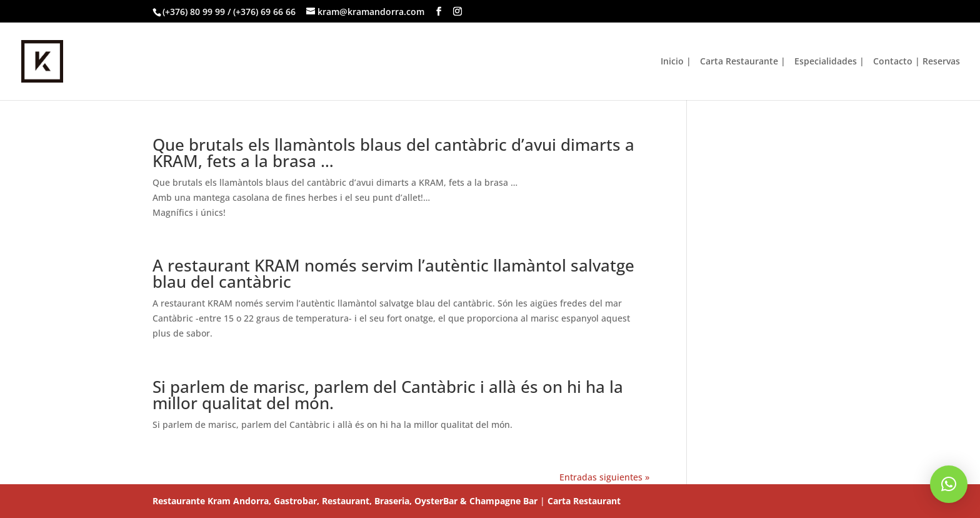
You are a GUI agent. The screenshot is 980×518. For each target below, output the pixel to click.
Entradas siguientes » (604, 477)
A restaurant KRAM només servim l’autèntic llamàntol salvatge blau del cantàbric (393, 273)
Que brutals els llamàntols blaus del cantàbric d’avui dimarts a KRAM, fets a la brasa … (393, 153)
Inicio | (676, 62)
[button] (949, 484)
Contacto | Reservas (917, 62)
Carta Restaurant (584, 501)
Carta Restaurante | (743, 62)
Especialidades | (829, 62)
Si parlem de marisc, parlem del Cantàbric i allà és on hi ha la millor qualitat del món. (388, 395)
